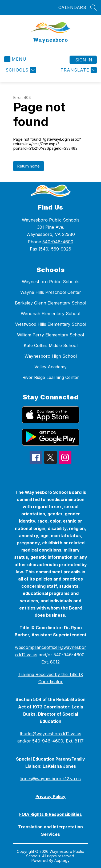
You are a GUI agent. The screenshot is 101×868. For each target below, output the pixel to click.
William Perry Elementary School (50, 335)
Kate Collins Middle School (51, 345)
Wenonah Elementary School (50, 314)
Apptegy (62, 860)
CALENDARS (72, 7)
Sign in (84, 60)
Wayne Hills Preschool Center (51, 292)
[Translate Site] (78, 70)
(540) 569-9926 (55, 249)
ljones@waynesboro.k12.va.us (50, 779)
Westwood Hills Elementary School (51, 324)
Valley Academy (50, 367)
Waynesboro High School (51, 356)
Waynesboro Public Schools (51, 282)
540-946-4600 (58, 242)
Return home (29, 166)
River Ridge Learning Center (51, 377)
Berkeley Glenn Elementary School (50, 303)
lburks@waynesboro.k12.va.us (50, 734)
